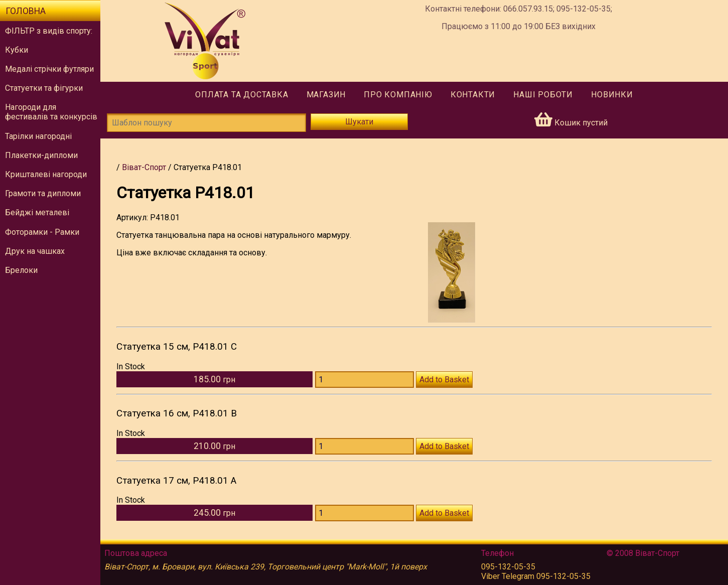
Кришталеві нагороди (46, 174)
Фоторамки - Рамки (42, 232)
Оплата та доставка (242, 95)
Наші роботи (543, 95)
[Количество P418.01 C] (365, 380)
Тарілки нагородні (38, 136)
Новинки (612, 95)
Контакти (473, 95)
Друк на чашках (35, 251)
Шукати (359, 122)
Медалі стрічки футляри (49, 69)
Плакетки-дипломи (41, 155)
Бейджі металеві (37, 212)
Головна (26, 11)
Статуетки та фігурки (44, 88)
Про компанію (398, 95)
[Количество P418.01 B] (365, 446)
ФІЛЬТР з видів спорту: (49, 31)
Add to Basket (444, 380)
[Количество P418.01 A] (365, 513)
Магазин (326, 95)
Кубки (17, 50)
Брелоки (21, 270)
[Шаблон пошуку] (206, 123)
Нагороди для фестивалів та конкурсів (51, 112)
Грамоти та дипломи (43, 193)
